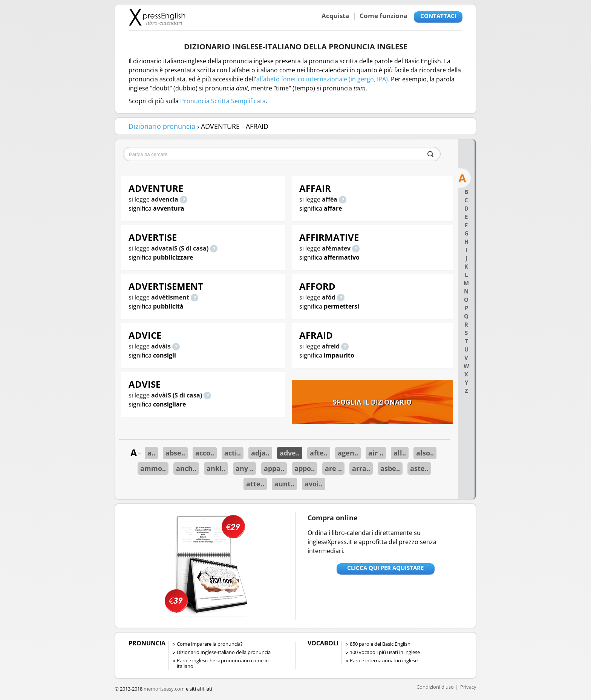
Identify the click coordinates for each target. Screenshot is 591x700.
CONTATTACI (438, 16)
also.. (425, 453)
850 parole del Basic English (380, 644)
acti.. (233, 453)
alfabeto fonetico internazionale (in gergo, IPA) (322, 79)
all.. (400, 453)
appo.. (305, 468)
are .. (333, 468)
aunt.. (284, 484)
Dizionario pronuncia (162, 126)
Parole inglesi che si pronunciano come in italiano (223, 663)
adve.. (290, 453)
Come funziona (384, 16)
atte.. (255, 484)
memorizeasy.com (164, 689)
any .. (245, 468)
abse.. (175, 453)
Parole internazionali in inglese (384, 660)
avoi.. (314, 484)
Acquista (335, 16)
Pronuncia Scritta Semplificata (223, 101)
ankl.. (216, 468)
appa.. (274, 468)
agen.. (348, 453)
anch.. (186, 468)
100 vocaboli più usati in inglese (385, 652)
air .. (376, 453)
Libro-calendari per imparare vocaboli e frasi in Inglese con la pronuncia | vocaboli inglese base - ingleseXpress (157, 17)
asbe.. (390, 468)
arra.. (361, 468)
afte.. (319, 453)
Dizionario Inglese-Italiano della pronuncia (224, 652)
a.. (151, 453)
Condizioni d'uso (435, 687)
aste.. (419, 468)
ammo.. (153, 468)
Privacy (468, 687)
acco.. (205, 453)
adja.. (260, 453)
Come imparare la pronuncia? (210, 644)
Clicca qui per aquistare (385, 568)
